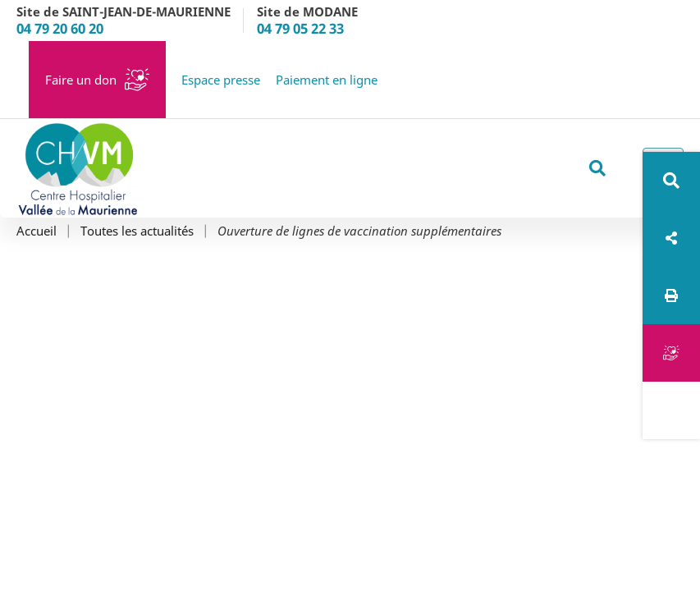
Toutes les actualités (137, 231)
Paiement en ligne (327, 80)
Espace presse (221, 80)
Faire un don (81, 80)
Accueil (37, 231)
